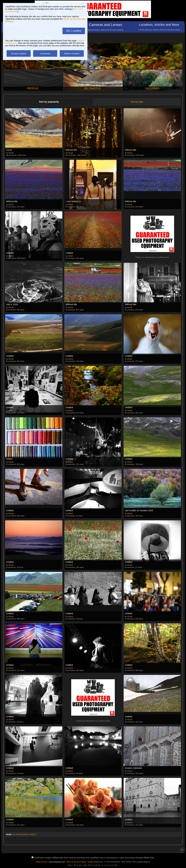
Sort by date (137, 102)
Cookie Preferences (95, 862)
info (167, 257)
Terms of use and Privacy (76, 862)
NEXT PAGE (30, 834)
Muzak (11, 153)
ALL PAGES (17, 834)
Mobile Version (42, 862)
